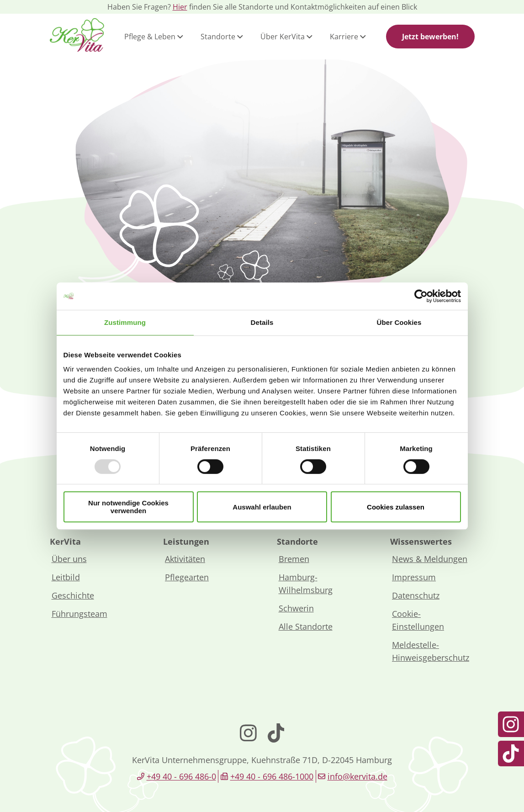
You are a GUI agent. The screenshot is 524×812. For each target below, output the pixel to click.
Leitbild (66, 577)
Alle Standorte (306, 626)
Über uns (69, 559)
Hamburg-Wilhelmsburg (306, 584)
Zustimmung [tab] (125, 322)
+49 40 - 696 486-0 (181, 776)
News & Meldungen (430, 559)
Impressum (414, 577)
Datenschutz (416, 595)
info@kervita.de (357, 776)
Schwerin (296, 608)
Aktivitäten (185, 559)
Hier (180, 7)
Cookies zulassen (396, 507)
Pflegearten (187, 577)
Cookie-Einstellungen (418, 620)
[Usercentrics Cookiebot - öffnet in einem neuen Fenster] (421, 296)
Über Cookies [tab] (399, 322)
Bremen (294, 559)
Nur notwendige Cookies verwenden (128, 507)
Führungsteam (79, 614)
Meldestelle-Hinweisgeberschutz (431, 651)
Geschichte (73, 595)
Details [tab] (262, 322)
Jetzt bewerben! (430, 37)
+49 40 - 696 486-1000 (272, 776)
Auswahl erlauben (262, 507)
